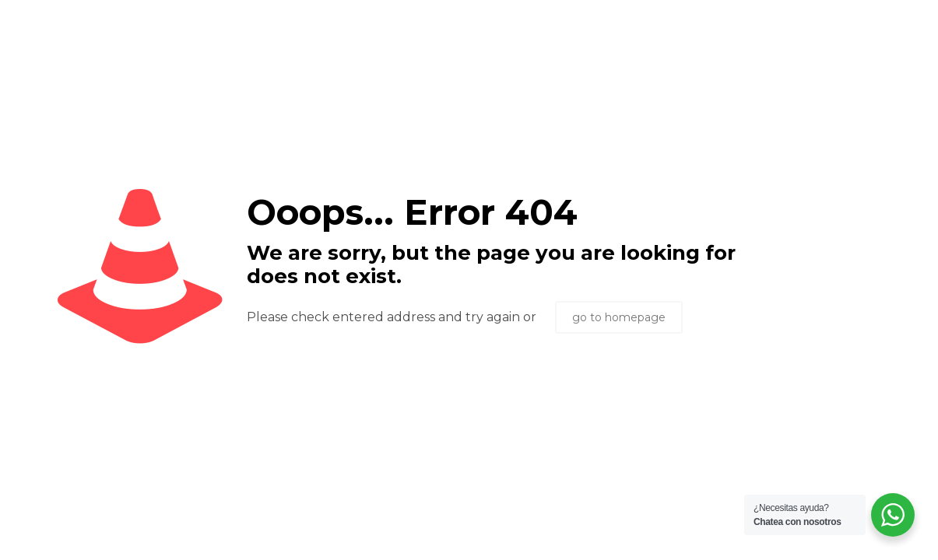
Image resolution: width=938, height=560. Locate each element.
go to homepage (619, 317)
